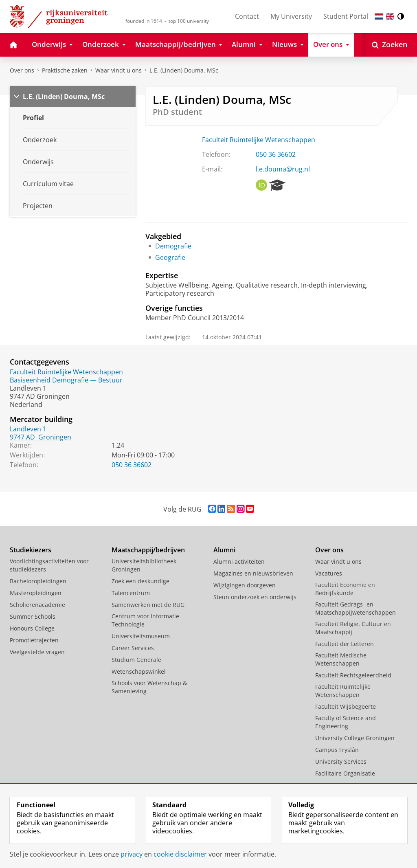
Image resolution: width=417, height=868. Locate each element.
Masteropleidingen (36, 593)
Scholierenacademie (37, 605)
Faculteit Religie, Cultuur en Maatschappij (353, 628)
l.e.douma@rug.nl (283, 169)
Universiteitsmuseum (141, 636)
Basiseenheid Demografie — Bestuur (66, 380)
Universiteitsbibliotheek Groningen (144, 565)
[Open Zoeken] (390, 45)
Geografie (170, 257)
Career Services (133, 648)
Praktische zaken (65, 70)
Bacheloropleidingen (38, 581)
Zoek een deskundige (140, 581)
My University (291, 16)
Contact (247, 16)
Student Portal (346, 16)
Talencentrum (131, 593)
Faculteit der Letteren (345, 644)
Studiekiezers (31, 550)
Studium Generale (136, 660)
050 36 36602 (276, 154)
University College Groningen (355, 738)
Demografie (173, 246)
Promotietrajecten (34, 640)
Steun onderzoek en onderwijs (255, 597)
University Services (341, 761)
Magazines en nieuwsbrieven (253, 573)
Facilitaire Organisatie (345, 773)
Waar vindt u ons (119, 70)
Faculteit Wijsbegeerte (346, 706)
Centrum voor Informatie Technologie (145, 620)
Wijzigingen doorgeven (245, 585)
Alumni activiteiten (239, 561)
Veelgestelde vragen (37, 652)
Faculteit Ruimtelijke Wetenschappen (259, 140)
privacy (132, 854)
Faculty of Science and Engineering (346, 722)
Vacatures (329, 573)
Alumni (224, 550)
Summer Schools (33, 616)
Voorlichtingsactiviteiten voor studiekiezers (49, 565)
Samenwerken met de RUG (148, 605)
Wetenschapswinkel (139, 671)
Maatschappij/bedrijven (148, 550)
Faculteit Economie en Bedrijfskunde (345, 589)
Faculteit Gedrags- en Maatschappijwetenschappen (356, 608)
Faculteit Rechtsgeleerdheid (353, 675)
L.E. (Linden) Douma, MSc (184, 70)
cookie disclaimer (180, 854)
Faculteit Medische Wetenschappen (341, 659)
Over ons (22, 70)
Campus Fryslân (337, 750)
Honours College (32, 628)
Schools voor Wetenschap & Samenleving (149, 687)
